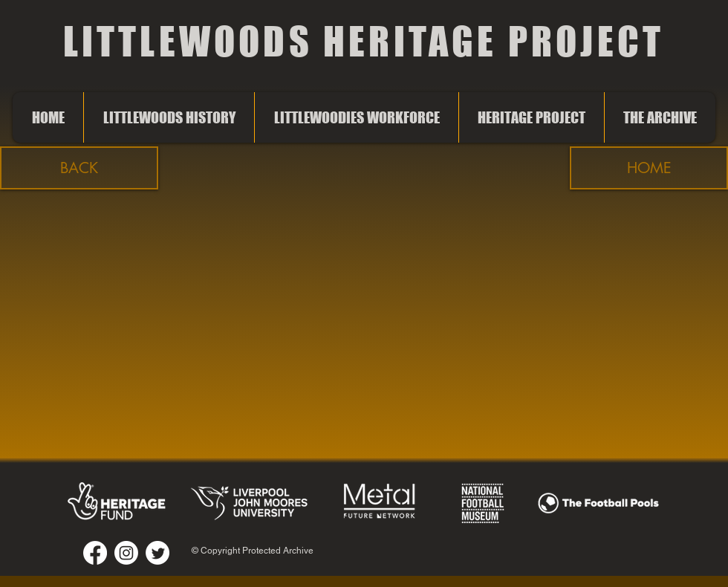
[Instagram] (126, 553)
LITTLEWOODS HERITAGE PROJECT (364, 41)
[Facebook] (95, 553)
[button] (79, 168)
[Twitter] (157, 553)
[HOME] (649, 168)
